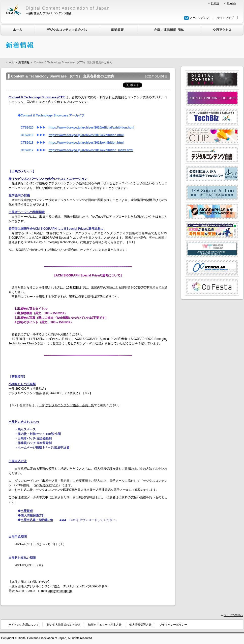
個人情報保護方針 (140, 625)
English (231, 3)
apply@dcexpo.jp (47, 485)
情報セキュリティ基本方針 (105, 625)
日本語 (215, 3)
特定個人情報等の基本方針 (64, 625)
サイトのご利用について (24, 625)
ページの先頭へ (233, 615)
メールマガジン (196, 18)
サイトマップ (225, 18)
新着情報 (24, 62)
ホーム (10, 62)
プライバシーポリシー (173, 625)
